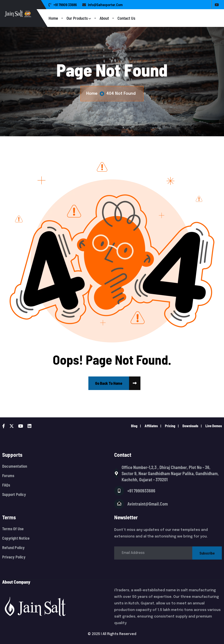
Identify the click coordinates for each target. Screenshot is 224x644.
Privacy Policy (14, 557)
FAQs (6, 485)
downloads (190, 426)
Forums (8, 476)
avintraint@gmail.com (148, 504)
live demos (214, 426)
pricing (170, 426)
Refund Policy (13, 548)
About (104, 18)
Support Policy (14, 494)
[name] (109, 383)
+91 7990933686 (141, 491)
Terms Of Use (13, 529)
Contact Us (126, 18)
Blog (134, 426)
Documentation (15, 466)
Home (53, 18)
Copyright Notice (16, 538)
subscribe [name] (207, 553)
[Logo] (26, 13)
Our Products (77, 18)
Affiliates (151, 426)
